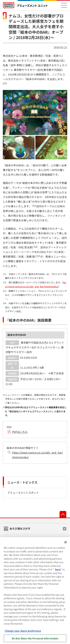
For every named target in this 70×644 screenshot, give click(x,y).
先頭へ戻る (63, 514)
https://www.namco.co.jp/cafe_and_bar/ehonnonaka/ (38, 455)
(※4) (38, 256)
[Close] (66, 544)
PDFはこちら (20, 432)
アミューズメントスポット (23, 493)
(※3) (35, 246)
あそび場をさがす (20, 529)
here (58, 571)
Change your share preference (23, 632)
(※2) (34, 206)
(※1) (5, 83)
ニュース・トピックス (22, 482)
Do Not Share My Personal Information (35, 640)
